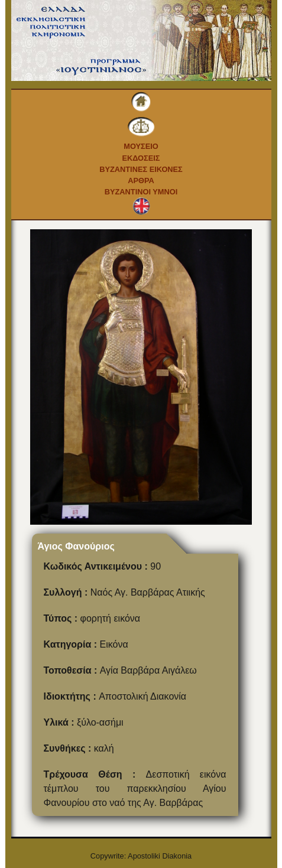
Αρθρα (141, 181)
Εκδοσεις (141, 158)
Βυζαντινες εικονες (141, 169)
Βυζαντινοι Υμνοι (141, 192)
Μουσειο (141, 146)
